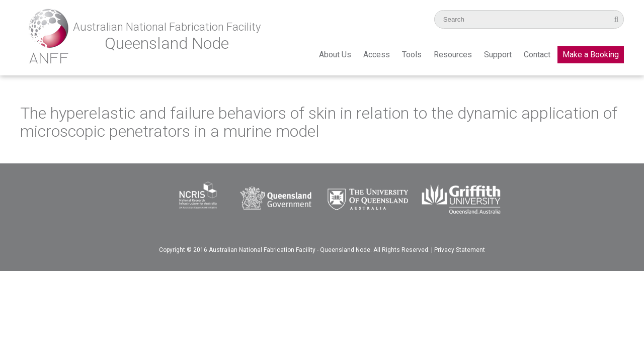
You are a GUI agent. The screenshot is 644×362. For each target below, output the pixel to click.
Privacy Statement (460, 250)
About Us (335, 55)
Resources (453, 55)
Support (498, 55)
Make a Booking (591, 55)
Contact (537, 55)
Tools (412, 55)
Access (377, 55)
